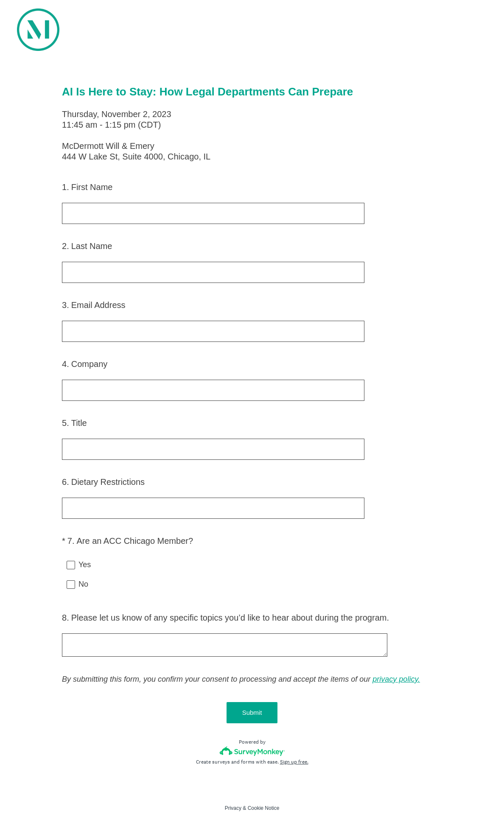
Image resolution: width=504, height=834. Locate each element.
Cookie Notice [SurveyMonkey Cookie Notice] (264, 808)
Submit (252, 712)
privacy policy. (396, 679)
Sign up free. (294, 762)
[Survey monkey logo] (252, 751)
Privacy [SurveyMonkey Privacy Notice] (233, 808)
